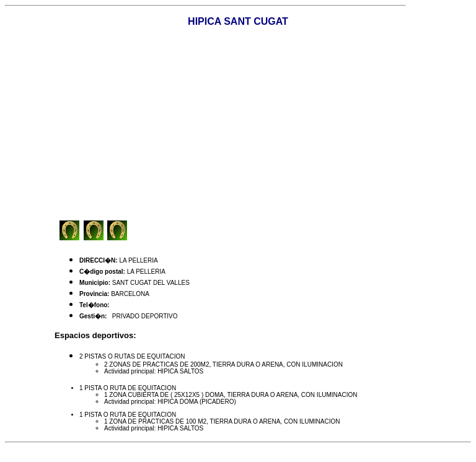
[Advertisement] (265, 124)
